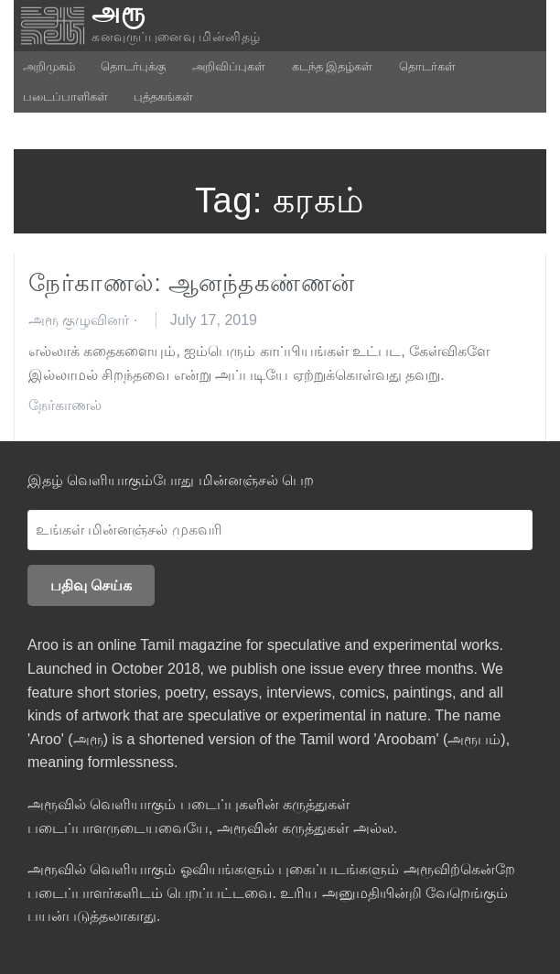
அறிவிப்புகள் (229, 66)
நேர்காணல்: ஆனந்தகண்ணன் (192, 283)
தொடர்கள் (427, 66)
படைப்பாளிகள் (65, 97)
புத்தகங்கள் (163, 97)
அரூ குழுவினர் (79, 320)
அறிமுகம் (49, 66)
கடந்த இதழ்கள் (333, 66)
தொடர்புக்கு (133, 66)
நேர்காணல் (65, 405)
